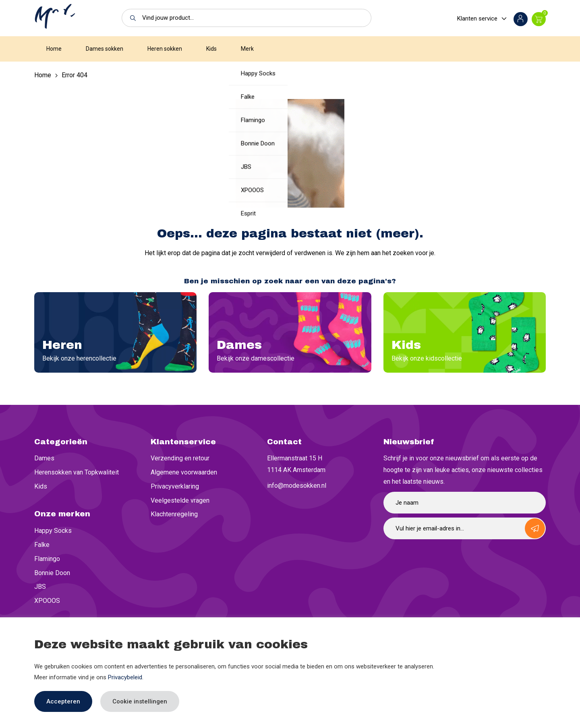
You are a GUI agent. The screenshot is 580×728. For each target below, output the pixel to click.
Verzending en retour (180, 458)
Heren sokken (165, 49)
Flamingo (47, 559)
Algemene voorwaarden (184, 472)
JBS (40, 587)
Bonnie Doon (52, 573)
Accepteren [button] (63, 701)
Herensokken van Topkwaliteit (77, 472)
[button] (131, 18)
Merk (247, 49)
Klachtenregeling (174, 514)
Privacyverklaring (175, 486)
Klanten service (477, 19)
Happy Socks (53, 531)
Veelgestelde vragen (180, 500)
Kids (211, 49)
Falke (42, 545)
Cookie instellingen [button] (140, 701)
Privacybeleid (125, 677)
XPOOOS (47, 601)
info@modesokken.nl (297, 486)
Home (54, 49)
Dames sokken (105, 49)
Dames (44, 458)
